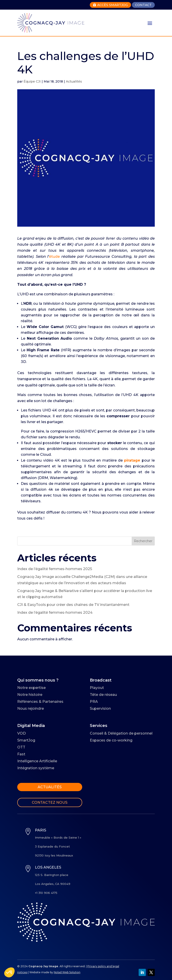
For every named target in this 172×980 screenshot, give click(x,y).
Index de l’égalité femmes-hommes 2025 (55, 569)
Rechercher (143, 541)
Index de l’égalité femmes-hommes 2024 (55, 612)
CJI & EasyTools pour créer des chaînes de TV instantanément (73, 605)
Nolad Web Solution (67, 972)
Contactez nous (50, 802)
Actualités (74, 81)
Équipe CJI (32, 81)
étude (54, 257)
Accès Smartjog (110, 5)
